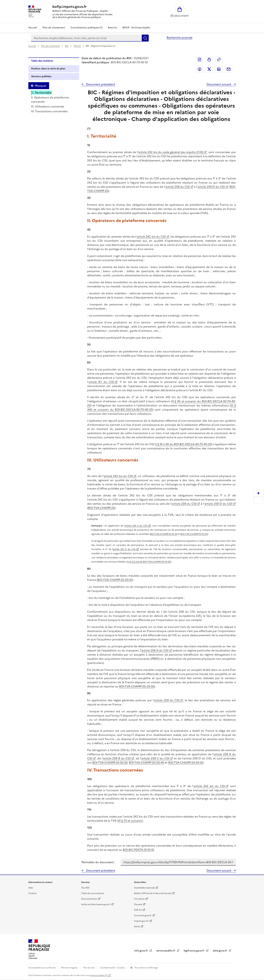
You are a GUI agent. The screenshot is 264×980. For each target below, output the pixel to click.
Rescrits (112, 28)
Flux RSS (85, 888)
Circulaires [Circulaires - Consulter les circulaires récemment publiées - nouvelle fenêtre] (139, 899)
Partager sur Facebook (200, 69)
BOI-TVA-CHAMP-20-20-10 (115, 580)
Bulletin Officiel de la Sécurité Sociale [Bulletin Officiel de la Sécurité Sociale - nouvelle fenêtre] (153, 893)
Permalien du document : (98, 862)
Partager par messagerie (229, 69)
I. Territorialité (42, 93)
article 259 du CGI (167, 700)
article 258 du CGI (178, 187)
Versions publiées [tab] (41, 76)
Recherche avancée (180, 38)
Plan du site (89, 968)
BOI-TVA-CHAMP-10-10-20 (164, 534)
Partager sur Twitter (209, 69)
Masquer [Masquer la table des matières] (41, 86)
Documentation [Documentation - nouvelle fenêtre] (89, 899)
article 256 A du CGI (136, 526)
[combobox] (86, 38)
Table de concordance (93, 893)
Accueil (33, 28)
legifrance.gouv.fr (194, 951)
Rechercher (145, 38)
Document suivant (219, 84)
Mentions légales (70, 968)
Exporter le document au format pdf (200, 60)
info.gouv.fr (141, 951)
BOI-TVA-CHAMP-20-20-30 (137, 686)
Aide (31, 888)
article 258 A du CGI (155, 650)
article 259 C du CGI (155, 758)
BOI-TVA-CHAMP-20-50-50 (186, 763)
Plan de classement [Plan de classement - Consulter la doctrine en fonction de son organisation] (54, 28)
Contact (33, 893)
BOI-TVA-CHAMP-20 (101, 508)
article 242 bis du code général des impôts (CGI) (171, 152)
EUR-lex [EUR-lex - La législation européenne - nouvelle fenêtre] (138, 910)
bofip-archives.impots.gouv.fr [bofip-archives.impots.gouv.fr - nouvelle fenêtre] (96, 904)
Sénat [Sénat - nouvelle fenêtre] (137, 927)
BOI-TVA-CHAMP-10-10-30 (194, 534)
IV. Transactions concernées (49, 111)
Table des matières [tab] (42, 61)
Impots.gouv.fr (141, 921)
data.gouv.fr (220, 951)
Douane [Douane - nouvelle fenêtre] (138, 904)
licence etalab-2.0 (99, 975)
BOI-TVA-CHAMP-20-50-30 (110, 763)
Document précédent (100, 84)
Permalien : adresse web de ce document (219, 60)
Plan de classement (51, 46)
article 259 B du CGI (117, 758)
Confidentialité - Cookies (113, 968)
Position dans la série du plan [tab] (48, 69)
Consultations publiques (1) (86, 28)
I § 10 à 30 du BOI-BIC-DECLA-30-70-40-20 (184, 444)
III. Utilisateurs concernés (48, 106)
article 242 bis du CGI (151, 237)
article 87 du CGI (101, 382)
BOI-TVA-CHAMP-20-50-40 (146, 763)
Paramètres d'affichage (146, 968)
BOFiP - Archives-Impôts (136, 28)
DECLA (77, 46)
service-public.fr (166, 951)
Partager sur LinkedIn (219, 69)
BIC (67, 46)
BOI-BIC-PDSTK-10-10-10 (138, 850)
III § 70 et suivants (130, 821)
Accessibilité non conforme (42, 968)
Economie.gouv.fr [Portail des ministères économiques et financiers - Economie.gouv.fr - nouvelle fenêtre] (143, 915)
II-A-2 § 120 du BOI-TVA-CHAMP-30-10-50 (149, 562)
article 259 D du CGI (211, 187)
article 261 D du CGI (124, 549)
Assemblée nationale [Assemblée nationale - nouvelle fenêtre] (144, 888)
